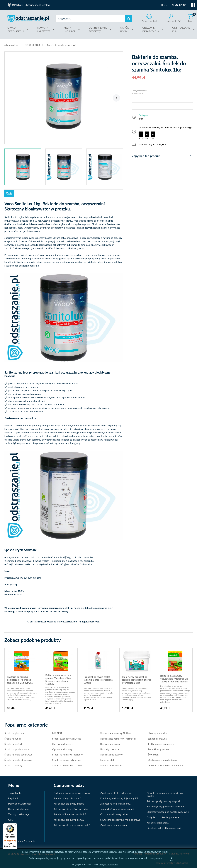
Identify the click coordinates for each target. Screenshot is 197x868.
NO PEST (57, 733)
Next (116, 98)
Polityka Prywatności (109, 865)
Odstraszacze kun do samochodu (165, 765)
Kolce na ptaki (108, 760)
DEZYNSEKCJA (16, 29)
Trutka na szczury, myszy (161, 744)
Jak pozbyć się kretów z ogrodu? (71, 809)
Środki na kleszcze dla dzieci (67, 765)
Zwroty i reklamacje (19, 814)
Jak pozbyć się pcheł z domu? (116, 804)
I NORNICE (69, 29)
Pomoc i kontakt (149, 21)
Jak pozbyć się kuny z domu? (69, 820)
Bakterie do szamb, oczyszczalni (61, 45)
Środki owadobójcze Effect (66, 739)
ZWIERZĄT (98, 29)
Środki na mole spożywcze (18, 754)
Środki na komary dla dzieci (67, 760)
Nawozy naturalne (158, 733)
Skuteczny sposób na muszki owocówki (168, 812)
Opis (9, 193)
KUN (181, 29)
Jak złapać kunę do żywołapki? (70, 814)
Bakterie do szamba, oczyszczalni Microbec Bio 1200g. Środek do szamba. (174, 679)
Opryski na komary (62, 749)
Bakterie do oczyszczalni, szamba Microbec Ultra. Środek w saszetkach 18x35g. (59, 679)
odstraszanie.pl (28, 19)
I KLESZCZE (44, 29)
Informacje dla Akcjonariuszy (23, 841)
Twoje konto (171, 21)
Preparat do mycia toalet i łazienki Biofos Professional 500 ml (98, 680)
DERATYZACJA (151, 29)
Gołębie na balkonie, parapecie (163, 817)
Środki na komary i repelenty (67, 754)
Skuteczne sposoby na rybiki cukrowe (120, 820)
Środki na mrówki (14, 744)
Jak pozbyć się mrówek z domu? (117, 809)
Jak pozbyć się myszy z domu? (70, 804)
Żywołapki (153, 754)
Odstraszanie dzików (111, 765)
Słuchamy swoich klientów (37, 5)
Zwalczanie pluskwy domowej (116, 793)
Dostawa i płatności (19, 809)
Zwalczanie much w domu (114, 825)
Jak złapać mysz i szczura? (68, 798)
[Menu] (15, 825)
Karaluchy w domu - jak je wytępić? (119, 798)
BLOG (164, 5)
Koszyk (192, 18)
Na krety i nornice (110, 749)
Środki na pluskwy (14, 733)
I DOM (125, 29)
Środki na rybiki (13, 739)
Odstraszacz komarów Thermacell (118, 739)
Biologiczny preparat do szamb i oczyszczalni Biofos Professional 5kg (137, 680)
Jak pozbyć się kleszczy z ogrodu (164, 801)
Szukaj (129, 19)
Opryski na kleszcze (63, 744)
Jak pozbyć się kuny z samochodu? (72, 825)
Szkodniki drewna (157, 739)
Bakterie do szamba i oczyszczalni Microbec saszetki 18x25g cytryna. (20, 680)
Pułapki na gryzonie (158, 749)
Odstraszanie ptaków (111, 754)
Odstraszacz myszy (110, 744)
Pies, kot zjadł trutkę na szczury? (164, 828)
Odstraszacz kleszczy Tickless (116, 733)
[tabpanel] (64, 96)
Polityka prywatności (19, 804)
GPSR (11, 820)
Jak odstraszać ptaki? (158, 823)
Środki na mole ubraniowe (18, 760)
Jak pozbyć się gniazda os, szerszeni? (166, 806)
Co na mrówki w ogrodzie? (114, 814)
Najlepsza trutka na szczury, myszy (72, 793)
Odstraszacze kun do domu (162, 760)
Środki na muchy (13, 765)
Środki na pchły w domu (17, 749)
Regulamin (14, 798)
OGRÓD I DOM (32, 45)
